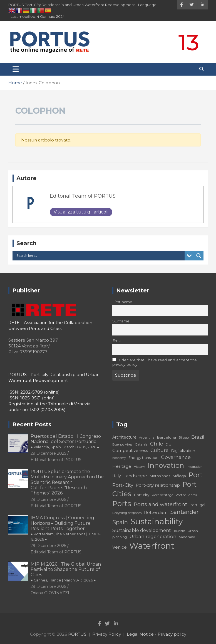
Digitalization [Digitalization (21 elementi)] (183, 451)
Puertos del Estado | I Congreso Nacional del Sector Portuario (66, 441)
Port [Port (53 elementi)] (196, 475)
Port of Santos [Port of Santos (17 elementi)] (186, 495)
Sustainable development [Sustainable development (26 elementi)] (142, 530)
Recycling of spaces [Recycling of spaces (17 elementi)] (127, 513)
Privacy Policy (107, 634)
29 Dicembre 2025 (48, 453)
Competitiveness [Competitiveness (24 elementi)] (130, 450)
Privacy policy (172, 634)
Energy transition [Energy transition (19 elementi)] (143, 458)
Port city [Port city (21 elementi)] (141, 495)
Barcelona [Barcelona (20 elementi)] (167, 437)
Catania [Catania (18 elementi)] (141, 444)
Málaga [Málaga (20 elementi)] (179, 476)
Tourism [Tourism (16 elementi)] (179, 531)
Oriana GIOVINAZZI (50, 593)
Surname (121, 321)
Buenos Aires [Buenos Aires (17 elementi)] (122, 444)
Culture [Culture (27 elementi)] (159, 450)
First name (122, 302)
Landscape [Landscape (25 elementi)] (135, 476)
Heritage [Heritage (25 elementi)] (122, 466)
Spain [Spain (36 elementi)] (120, 522)
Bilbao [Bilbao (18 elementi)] (184, 437)
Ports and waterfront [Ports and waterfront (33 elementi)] (160, 504)
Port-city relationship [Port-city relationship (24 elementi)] (158, 485)
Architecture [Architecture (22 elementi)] (124, 437)
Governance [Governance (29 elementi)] (176, 457)
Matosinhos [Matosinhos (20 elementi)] (160, 476)
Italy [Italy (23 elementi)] (117, 476)
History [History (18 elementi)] (139, 467)
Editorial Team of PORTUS (83, 196)
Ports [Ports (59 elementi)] (122, 503)
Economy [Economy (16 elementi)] (119, 458)
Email (117, 340)
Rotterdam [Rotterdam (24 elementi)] (156, 512)
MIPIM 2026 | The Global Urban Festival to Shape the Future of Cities (66, 572)
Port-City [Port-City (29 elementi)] (123, 485)
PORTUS (77, 634)
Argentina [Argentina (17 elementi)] (147, 437)
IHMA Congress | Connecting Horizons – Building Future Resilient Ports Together (66, 528)
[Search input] (100, 256)
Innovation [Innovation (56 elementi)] (166, 465)
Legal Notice (140, 634)
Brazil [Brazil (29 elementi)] (198, 437)
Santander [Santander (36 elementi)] (184, 512)
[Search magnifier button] (199, 256)
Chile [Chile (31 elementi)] (157, 444)
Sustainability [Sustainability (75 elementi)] (157, 521)
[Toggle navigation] (16, 69)
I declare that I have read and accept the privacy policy (155, 362)
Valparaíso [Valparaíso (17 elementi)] (187, 537)
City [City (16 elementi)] (168, 445)
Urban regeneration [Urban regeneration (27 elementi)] (153, 536)
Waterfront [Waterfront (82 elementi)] (152, 546)
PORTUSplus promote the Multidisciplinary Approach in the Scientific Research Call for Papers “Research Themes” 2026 (67, 482)
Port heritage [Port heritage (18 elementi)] (162, 495)
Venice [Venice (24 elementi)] (120, 547)
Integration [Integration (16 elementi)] (194, 467)
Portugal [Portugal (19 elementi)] (197, 505)
